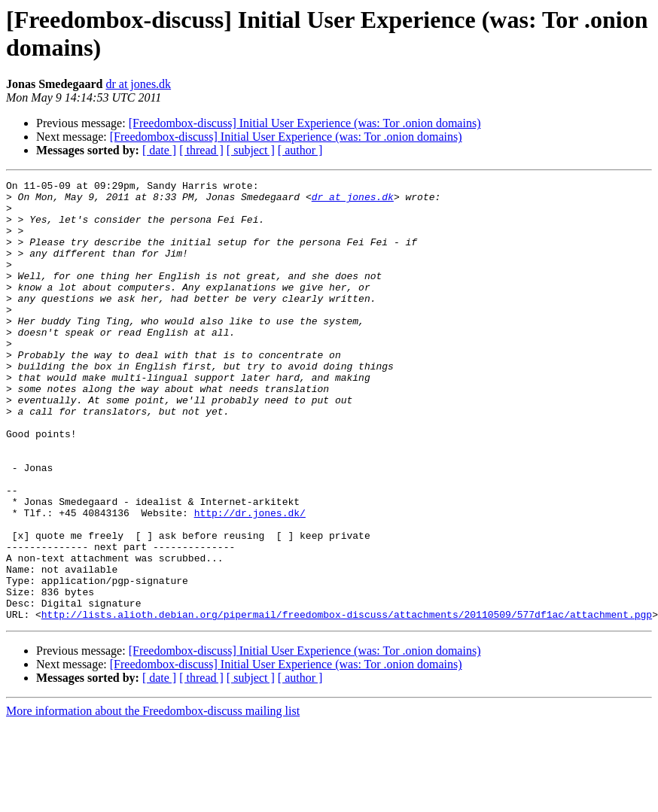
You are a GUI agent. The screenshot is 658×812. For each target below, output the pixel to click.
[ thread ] (201, 150)
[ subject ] (251, 150)
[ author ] (300, 150)
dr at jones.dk (138, 84)
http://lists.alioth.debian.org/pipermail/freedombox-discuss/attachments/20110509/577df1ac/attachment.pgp (347, 702)
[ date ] (159, 150)
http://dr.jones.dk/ (250, 580)
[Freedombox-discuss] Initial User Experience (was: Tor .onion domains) (305, 123)
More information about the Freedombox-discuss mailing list (153, 799)
